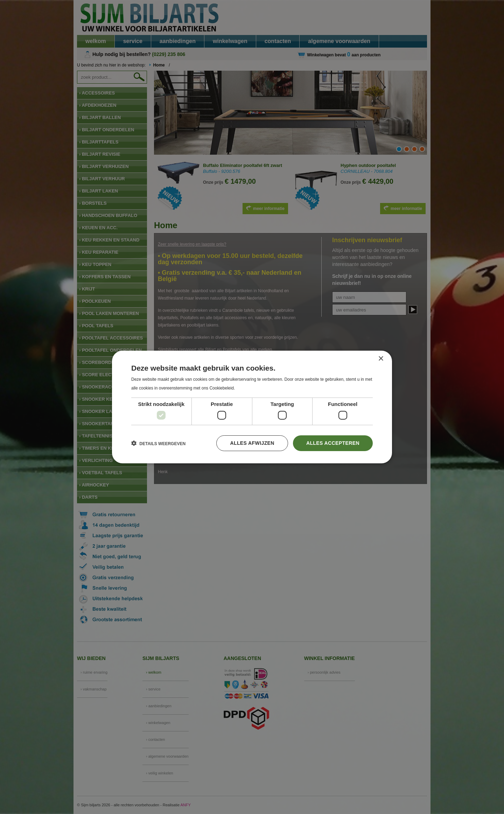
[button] (158, 443)
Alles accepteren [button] (333, 443)
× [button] (381, 359)
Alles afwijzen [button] (252, 443)
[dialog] (252, 407)
